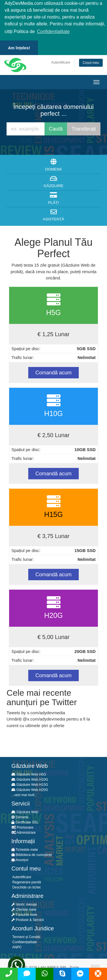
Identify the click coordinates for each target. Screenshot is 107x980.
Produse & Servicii (28, 919)
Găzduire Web (25, 811)
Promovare (22, 827)
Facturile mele (24, 914)
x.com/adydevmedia (46, 718)
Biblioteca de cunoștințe (32, 854)
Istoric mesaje (24, 904)
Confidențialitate (24, 941)
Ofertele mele (24, 909)
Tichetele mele (25, 849)
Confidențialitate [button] (53, 32)
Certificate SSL (25, 821)
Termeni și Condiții (26, 936)
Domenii (20, 816)
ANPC (17, 946)
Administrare (24, 832)
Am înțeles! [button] (19, 48)
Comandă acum (53, 372)
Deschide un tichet (26, 886)
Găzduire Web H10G (30, 779)
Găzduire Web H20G (30, 789)
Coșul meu (91, 62)
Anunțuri (20, 859)
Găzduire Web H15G (30, 784)
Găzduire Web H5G (29, 774)
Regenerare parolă (26, 881)
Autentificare (61, 61)
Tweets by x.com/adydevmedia (36, 712)
